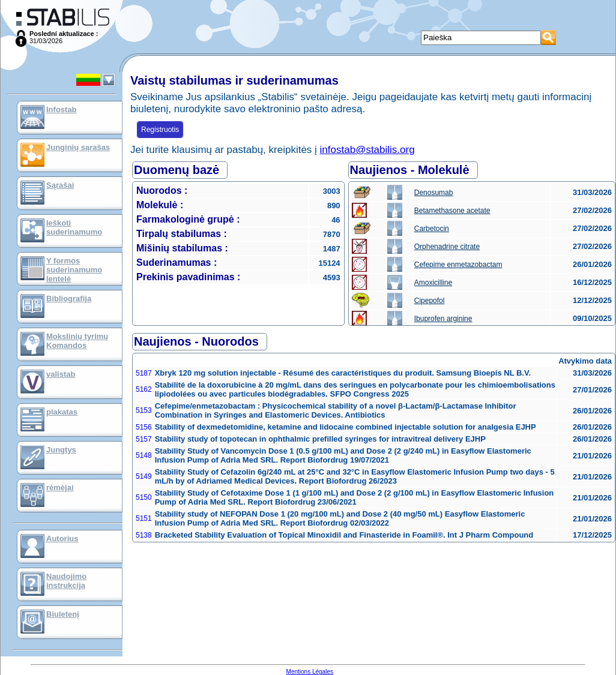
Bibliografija (69, 298)
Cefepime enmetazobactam (458, 265)
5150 (144, 497)
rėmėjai (60, 487)
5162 (144, 389)
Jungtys (61, 450)
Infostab (62, 109)
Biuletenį (63, 614)
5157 (144, 439)
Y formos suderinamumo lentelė (74, 270)
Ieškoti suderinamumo (74, 227)
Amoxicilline (433, 283)
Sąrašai (60, 185)
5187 (144, 373)
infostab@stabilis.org (367, 150)
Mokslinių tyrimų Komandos (77, 341)
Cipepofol (430, 301)
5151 (144, 518)
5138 (144, 535)
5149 (144, 476)
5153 (144, 410)
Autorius (62, 538)
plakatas (62, 412)
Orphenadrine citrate (447, 247)
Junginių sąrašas (78, 147)
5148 (144, 455)
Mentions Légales (310, 672)
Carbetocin (432, 229)
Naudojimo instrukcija (66, 581)
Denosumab (434, 193)
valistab (61, 374)
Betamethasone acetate (452, 211)
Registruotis (160, 130)
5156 (144, 427)
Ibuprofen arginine (443, 319)
